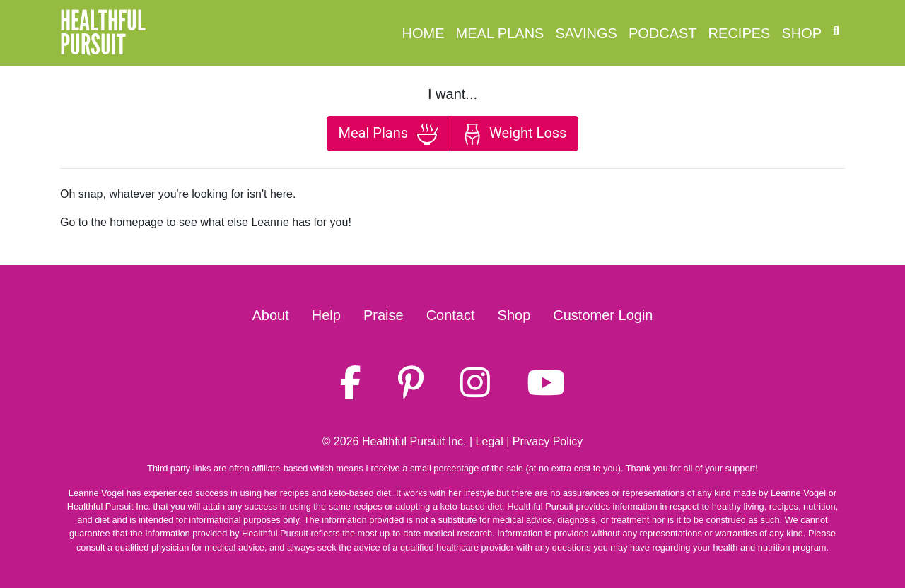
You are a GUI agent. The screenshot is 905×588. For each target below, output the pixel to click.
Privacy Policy (548, 441)
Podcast (663, 33)
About (271, 315)
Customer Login (603, 315)
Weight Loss (514, 134)
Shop (801, 33)
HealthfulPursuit (103, 33)
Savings (586, 33)
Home (424, 33)
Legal (490, 441)
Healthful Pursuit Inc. (414, 441)
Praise (384, 315)
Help (326, 315)
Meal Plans (500, 33)
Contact (451, 315)
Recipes (740, 33)
